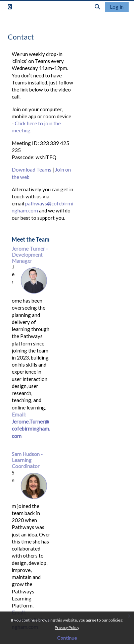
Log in (117, 7)
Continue (67, 638)
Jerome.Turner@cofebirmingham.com (31, 429)
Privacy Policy (67, 627)
